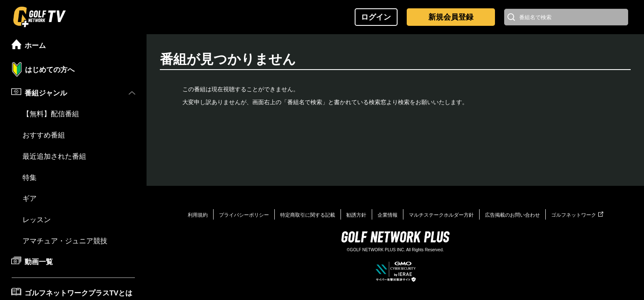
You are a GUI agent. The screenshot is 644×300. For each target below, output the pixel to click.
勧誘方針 (356, 215)
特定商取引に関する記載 (308, 215)
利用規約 (198, 215)
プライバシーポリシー (244, 215)
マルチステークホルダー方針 (441, 215)
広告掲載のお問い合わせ (512, 215)
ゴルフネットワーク (577, 215)
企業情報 (388, 215)
